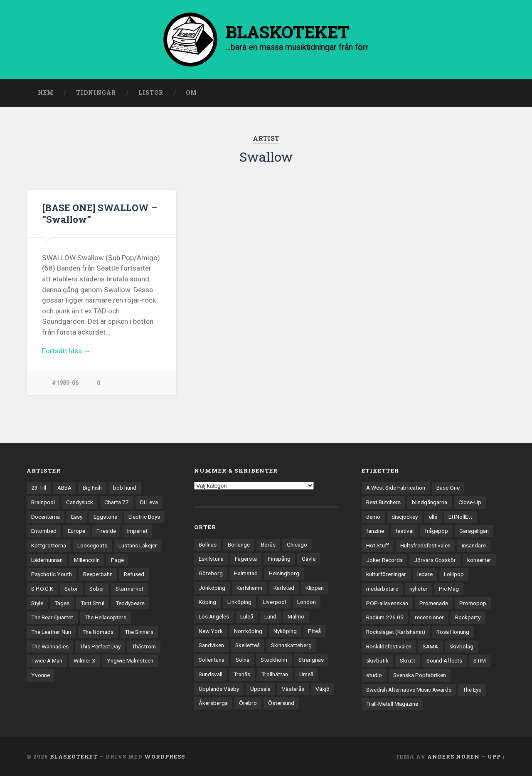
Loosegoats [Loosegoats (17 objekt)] (92, 545)
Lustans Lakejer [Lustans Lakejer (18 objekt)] (138, 545)
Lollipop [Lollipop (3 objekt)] (454, 574)
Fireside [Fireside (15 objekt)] (106, 531)
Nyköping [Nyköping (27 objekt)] (285, 631)
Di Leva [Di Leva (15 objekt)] (149, 502)
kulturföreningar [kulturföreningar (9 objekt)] (386, 574)
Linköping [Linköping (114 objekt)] (239, 602)
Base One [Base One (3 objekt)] (448, 488)
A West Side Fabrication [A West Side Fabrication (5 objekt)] (396, 488)
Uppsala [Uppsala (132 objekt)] (260, 689)
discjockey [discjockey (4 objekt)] (405, 517)
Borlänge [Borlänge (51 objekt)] (239, 544)
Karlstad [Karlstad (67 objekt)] (284, 588)
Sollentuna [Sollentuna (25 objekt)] (212, 660)
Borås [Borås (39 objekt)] (268, 544)
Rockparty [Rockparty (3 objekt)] (468, 618)
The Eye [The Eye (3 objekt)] (472, 690)
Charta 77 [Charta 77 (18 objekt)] (117, 502)
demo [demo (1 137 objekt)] (373, 517)
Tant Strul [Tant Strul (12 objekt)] (92, 603)
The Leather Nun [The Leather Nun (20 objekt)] (51, 632)
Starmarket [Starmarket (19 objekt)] (129, 589)
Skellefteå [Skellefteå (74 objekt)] (248, 645)
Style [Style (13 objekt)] (37, 603)
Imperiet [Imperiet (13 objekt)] (137, 531)
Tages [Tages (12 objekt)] (62, 603)
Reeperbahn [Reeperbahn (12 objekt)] (98, 574)
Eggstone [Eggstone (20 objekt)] (105, 517)
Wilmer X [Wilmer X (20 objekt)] (85, 661)
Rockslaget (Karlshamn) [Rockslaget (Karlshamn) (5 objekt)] (396, 632)
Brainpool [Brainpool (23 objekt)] (43, 502)
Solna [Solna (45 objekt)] (243, 660)
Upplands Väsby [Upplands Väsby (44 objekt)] (219, 689)
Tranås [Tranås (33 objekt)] (242, 674)
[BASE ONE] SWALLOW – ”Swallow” (100, 213)
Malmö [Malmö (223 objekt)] (296, 616)
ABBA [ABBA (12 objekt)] (64, 488)
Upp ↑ (496, 756)
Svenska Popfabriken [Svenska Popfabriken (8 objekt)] (420, 675)
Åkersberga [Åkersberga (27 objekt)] (213, 703)
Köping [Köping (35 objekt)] (207, 602)
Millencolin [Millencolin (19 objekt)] (87, 560)
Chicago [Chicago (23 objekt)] (297, 544)
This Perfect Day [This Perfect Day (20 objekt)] (100, 646)
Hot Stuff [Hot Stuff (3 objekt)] (378, 545)
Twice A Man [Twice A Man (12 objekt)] (47, 661)
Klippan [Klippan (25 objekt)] (315, 588)
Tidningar (96, 93)
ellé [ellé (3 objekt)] (433, 517)
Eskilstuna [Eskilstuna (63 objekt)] (211, 559)
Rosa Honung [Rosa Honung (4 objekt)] (453, 632)
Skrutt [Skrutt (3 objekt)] (408, 661)
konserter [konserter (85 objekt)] (479, 560)
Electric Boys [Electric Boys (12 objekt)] (144, 517)
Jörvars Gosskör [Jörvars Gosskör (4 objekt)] (435, 560)
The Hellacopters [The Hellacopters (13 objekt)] (105, 618)
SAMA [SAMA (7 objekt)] (430, 646)
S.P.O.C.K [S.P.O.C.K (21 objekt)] (42, 589)
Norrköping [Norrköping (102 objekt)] (248, 631)
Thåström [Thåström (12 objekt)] (144, 646)
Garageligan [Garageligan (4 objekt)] (474, 531)
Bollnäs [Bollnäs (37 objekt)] (208, 544)
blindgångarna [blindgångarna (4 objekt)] (430, 502)
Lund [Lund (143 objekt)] (270, 616)
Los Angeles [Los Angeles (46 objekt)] (214, 616)
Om (191, 93)
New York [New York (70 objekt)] (211, 631)
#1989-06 (65, 383)
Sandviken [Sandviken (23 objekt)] (211, 645)
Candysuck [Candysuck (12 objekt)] (80, 502)
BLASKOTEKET (74, 756)
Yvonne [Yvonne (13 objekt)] (41, 675)
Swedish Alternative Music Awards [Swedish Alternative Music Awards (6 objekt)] (409, 690)
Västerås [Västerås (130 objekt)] (293, 689)
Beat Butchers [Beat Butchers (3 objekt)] (383, 502)
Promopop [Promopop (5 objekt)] (473, 603)
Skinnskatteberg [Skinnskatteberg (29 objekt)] (291, 645)
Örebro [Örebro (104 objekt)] (248, 703)
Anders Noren (453, 756)
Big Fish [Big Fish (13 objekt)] (92, 488)
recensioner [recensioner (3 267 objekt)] (429, 618)
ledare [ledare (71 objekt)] (425, 574)
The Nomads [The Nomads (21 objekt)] (98, 632)
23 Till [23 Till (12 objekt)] (39, 488)
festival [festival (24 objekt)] (404, 531)
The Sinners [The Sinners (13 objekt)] (139, 632)
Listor (151, 93)
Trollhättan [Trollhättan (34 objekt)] (275, 674)
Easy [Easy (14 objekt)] (77, 517)
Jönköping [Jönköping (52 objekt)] (212, 588)
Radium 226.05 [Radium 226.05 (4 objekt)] (385, 618)
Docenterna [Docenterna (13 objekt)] (46, 517)
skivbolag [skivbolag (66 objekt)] (461, 646)
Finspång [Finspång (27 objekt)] (279, 559)
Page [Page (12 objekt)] (117, 560)
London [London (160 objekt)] (307, 602)
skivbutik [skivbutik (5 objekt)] (377, 661)
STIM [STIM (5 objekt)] (480, 661)
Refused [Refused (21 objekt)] (134, 574)
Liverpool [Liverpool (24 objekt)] (274, 602)
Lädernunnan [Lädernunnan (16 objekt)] (47, 560)
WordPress (165, 756)
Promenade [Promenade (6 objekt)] (434, 603)
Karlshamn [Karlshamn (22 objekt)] (249, 588)
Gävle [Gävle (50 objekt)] (309, 559)
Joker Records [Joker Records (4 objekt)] (384, 560)
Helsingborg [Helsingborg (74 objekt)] (284, 573)
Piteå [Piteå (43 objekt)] (314, 631)
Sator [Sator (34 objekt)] (71, 589)
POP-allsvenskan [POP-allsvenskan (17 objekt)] (387, 603)
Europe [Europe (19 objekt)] (76, 531)
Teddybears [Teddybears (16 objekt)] (130, 603)
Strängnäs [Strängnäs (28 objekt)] (311, 660)
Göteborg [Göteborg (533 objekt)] (211, 573)
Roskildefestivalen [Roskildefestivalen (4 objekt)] (389, 646)
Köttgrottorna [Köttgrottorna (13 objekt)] (49, 545)
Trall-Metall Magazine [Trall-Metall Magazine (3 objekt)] (392, 704)
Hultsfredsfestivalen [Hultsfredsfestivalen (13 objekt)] (425, 545)
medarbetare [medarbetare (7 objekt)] (382, 589)
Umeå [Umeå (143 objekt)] (306, 674)
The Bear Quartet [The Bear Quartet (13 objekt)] (52, 618)
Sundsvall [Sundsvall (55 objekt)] (211, 674)
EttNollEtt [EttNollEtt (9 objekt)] (460, 517)
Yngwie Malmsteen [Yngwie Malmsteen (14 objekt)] (130, 661)
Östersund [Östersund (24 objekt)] (281, 703)
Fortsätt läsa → (66, 350)
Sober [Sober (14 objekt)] (97, 589)
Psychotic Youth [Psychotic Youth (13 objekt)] (52, 574)
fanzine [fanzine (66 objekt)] (375, 531)
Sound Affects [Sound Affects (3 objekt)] (444, 661)
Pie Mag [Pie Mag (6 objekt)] (449, 589)
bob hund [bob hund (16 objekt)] (125, 488)
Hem (46, 93)
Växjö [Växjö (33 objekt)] (323, 689)
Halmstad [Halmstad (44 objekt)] (246, 573)
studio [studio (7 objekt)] (374, 675)
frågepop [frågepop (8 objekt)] (436, 531)
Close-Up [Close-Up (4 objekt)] (470, 502)
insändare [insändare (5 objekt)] (474, 545)
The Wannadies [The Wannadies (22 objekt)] (50, 646)
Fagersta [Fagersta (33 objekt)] (246, 559)
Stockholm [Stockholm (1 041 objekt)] (274, 660)
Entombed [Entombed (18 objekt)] (44, 531)
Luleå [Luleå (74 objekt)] (247, 616)
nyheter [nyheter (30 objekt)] (419, 589)
